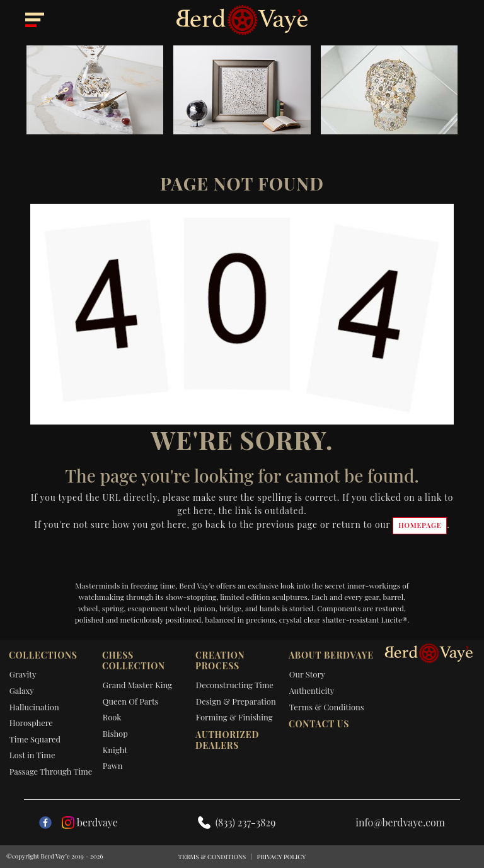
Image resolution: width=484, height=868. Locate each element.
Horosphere (31, 723)
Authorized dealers (227, 740)
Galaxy (22, 690)
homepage (420, 525)
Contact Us (319, 724)
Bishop (115, 733)
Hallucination (34, 707)
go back (209, 525)
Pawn (113, 765)
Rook (112, 717)
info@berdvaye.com (400, 822)
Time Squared (35, 739)
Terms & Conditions (327, 707)
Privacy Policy (281, 857)
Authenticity (312, 690)
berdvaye (90, 822)
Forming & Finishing (234, 717)
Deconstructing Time (235, 685)
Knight (115, 750)
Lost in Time (32, 755)
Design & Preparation (236, 701)
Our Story (307, 674)
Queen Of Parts (131, 701)
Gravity (23, 674)
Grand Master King (137, 685)
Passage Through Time (51, 771)
